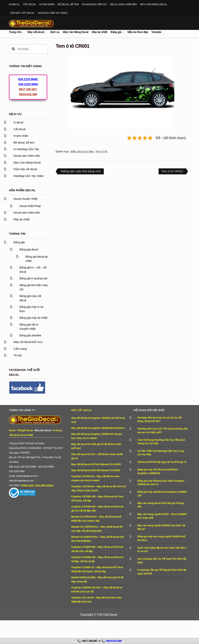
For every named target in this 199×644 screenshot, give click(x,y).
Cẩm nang (20, 349)
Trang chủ (15, 32)
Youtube (156, 32)
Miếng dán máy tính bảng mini (81, 172)
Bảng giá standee (30, 335)
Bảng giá (116, 32)
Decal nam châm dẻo (124, 4)
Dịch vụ (55, 32)
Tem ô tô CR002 (172, 172)
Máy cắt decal (36, 32)
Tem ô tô (101, 151)
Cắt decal (30, 4)
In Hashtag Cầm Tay (94, 4)
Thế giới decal (25, 430)
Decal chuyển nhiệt (25, 199)
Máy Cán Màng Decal (154, 4)
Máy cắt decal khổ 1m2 (28, 342)
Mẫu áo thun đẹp (138, 32)
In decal (14, 4)
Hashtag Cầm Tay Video (53, 13)
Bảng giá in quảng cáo (33, 278)
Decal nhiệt (27, 435)
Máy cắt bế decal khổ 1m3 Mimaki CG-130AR (96, 464)
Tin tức (18, 355)
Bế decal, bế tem (68, 4)
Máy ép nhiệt (99, 32)
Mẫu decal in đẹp (82, 151)
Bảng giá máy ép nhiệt (33, 318)
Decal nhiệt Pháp (30, 206)
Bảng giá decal (29, 249)
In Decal (57, 430)
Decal (12, 430)
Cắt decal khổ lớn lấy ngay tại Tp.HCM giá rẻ (162, 462)
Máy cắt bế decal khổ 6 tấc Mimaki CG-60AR (96, 470)
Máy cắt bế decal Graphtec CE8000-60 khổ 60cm (98, 428)
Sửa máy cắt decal (22, 13)
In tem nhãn (47, 4)
